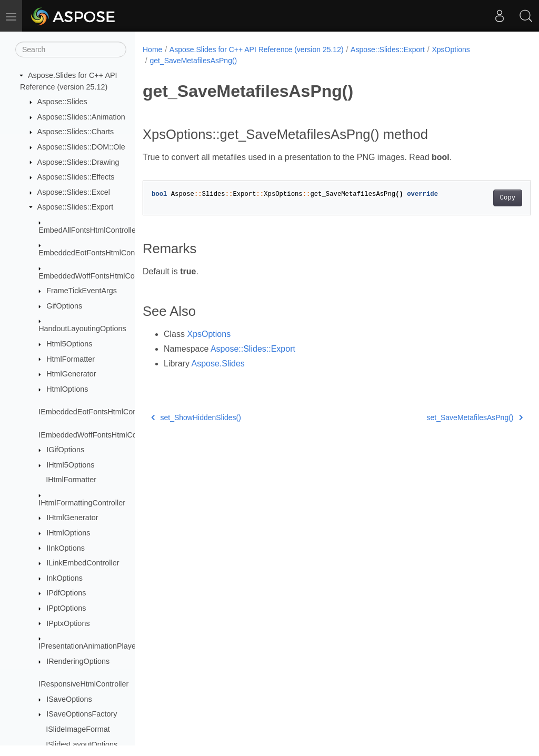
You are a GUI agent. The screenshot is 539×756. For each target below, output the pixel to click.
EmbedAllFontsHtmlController (88, 230)
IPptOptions (66, 608)
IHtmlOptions (68, 533)
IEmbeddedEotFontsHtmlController (97, 412)
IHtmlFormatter (71, 480)
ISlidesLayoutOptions (82, 744)
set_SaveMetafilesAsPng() (447, 417)
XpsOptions (451, 49)
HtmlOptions (67, 389)
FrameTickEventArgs (82, 291)
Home (152, 49)
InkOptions (64, 578)
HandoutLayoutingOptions (82, 329)
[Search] (71, 49)
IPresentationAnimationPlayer (88, 646)
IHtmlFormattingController (82, 503)
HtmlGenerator (71, 374)
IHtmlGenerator (72, 518)
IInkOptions (66, 548)
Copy (480, 198)
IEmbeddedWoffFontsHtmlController (99, 435)
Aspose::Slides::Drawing (78, 162)
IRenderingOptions (78, 661)
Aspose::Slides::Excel (74, 192)
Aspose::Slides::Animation (81, 117)
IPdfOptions (66, 593)
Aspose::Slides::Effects (76, 177)
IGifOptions (65, 450)
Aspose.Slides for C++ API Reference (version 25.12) (257, 49)
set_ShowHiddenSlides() (196, 417)
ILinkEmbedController (83, 563)
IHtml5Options (70, 465)
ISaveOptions (69, 699)
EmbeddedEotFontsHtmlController (96, 253)
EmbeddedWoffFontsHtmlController (98, 276)
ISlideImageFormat (78, 729)
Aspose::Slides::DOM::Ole (81, 147)
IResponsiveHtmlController (83, 684)
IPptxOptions (68, 623)
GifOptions (64, 306)
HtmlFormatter (71, 359)
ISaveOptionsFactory (82, 714)
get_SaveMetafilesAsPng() (193, 61)
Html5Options (69, 344)
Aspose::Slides (62, 102)
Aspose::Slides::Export (76, 207)
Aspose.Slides (218, 364)
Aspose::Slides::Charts (76, 132)
